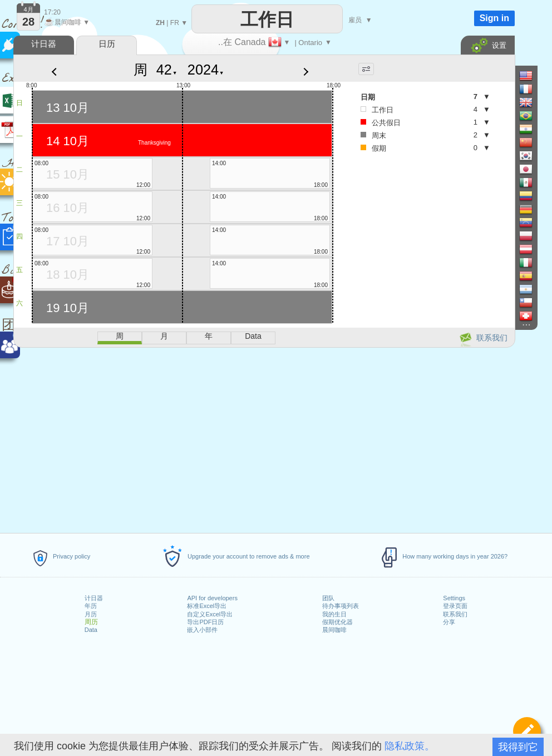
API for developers (212, 598)
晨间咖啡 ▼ (67, 22)
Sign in (494, 18)
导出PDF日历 (205, 622)
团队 (328, 598)
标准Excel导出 (207, 606)
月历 (91, 614)
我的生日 (334, 614)
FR (175, 23)
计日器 (94, 598)
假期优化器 (337, 622)
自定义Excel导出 (210, 614)
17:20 (52, 12)
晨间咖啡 (334, 630)
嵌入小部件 (202, 630)
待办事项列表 (341, 606)
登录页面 (455, 606)
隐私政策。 (410, 746)
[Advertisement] (264, 438)
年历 (91, 606)
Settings (454, 598)
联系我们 (455, 614)
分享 (449, 622)
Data (91, 630)
